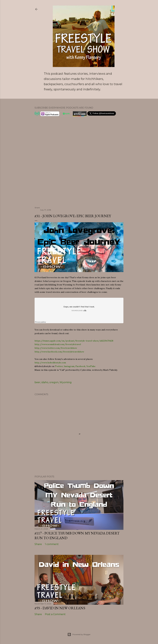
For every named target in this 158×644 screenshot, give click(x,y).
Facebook (80, 366)
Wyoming (66, 382)
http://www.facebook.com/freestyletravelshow (59, 352)
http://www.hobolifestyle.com (50, 363)
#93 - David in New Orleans (60, 608)
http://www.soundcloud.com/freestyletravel (58, 344)
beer (37, 382)
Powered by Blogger (79, 634)
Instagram (69, 366)
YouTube (91, 366)
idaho (45, 382)
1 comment (52, 544)
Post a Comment (55, 614)
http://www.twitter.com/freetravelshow (56, 348)
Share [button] (37, 208)
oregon (54, 382)
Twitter (59, 366)
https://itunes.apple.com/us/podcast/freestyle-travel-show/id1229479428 (74, 341)
